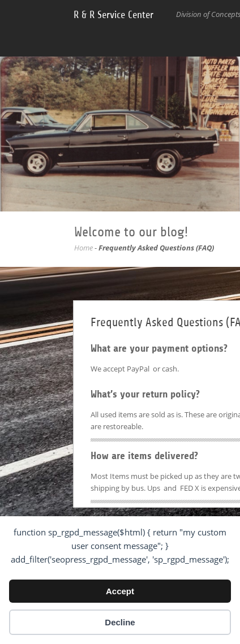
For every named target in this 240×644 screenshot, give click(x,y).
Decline (120, 622)
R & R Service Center (113, 15)
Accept (120, 591)
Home (83, 248)
